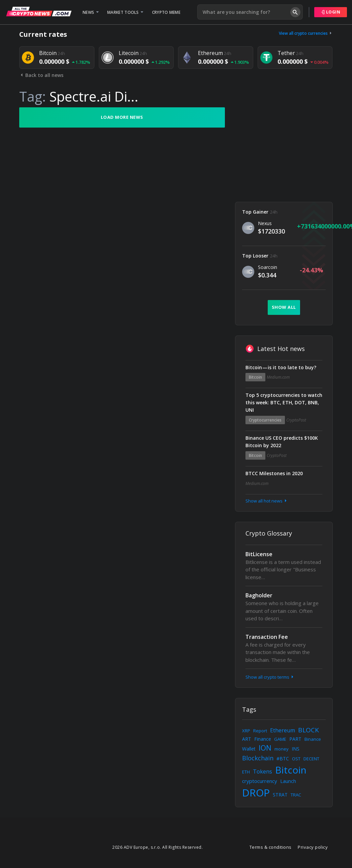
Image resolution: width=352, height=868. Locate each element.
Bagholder (259, 595)
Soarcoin (268, 267)
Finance (263, 739)
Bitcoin (255, 377)
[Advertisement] (284, 150)
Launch (288, 781)
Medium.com (278, 377)
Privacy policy (313, 847)
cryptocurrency (260, 781)
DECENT (311, 759)
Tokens (262, 771)
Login (331, 12)
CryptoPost (296, 420)
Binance (313, 739)
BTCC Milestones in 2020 (274, 473)
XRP (246, 731)
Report (260, 731)
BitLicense (259, 554)
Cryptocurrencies (265, 420)
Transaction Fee (267, 637)
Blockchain (258, 758)
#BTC (283, 758)
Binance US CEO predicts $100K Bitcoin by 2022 (282, 442)
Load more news (122, 117)
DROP (256, 793)
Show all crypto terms (270, 677)
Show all (284, 307)
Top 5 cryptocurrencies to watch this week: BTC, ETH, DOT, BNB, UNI (284, 402)
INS (296, 749)
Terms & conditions (271, 847)
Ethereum (283, 730)
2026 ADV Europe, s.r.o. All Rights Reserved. (157, 847)
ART (247, 739)
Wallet (249, 749)
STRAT (280, 795)
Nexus (265, 223)
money (282, 749)
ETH (246, 772)
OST (296, 759)
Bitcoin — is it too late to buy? (281, 367)
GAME (280, 739)
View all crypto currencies (306, 33)
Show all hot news (267, 501)
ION (265, 748)
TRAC (296, 795)
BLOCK (309, 730)
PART (295, 739)
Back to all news (41, 75)
